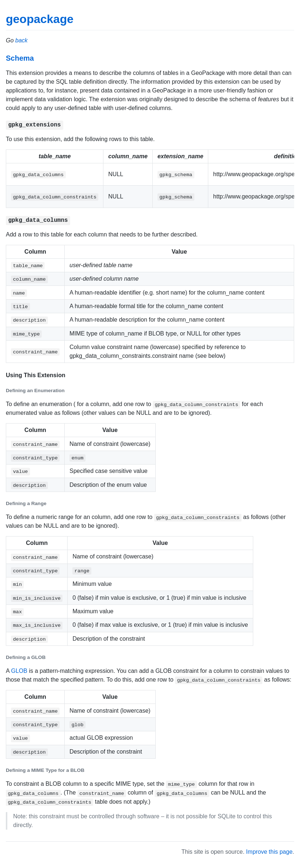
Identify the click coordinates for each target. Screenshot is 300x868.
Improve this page (269, 852)
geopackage (40, 19)
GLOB (19, 671)
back (22, 40)
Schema (20, 58)
